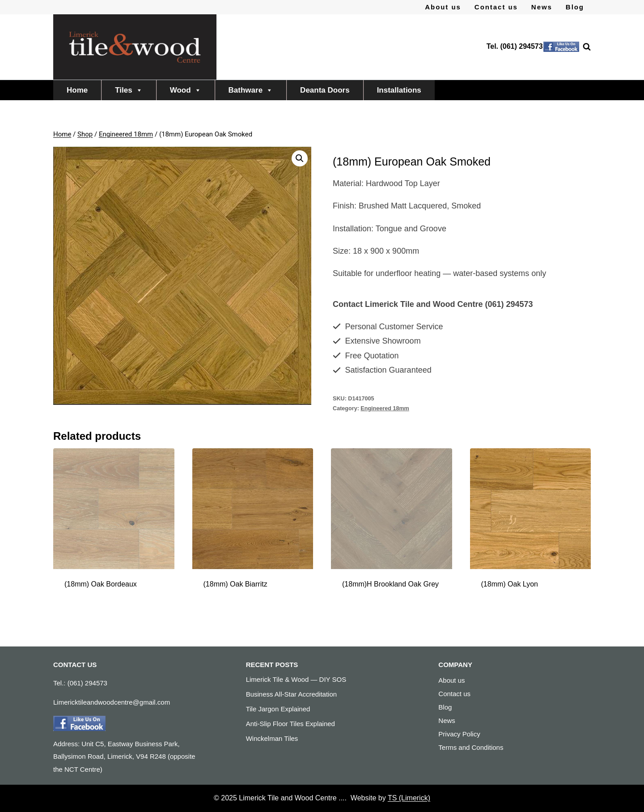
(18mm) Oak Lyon (510, 584)
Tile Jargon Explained (278, 709)
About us (443, 7)
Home (77, 90)
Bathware (251, 90)
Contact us (496, 7)
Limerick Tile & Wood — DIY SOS (296, 679)
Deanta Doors (325, 90)
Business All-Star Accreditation (291, 694)
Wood (186, 90)
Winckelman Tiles (272, 738)
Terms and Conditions (471, 747)
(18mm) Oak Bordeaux (101, 584)
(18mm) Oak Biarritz (235, 584)
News (542, 7)
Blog (575, 7)
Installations (399, 90)
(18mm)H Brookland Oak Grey (390, 584)
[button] (300, 158)
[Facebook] (561, 47)
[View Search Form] (582, 47)
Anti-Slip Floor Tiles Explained (290, 724)
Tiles (129, 90)
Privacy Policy (459, 734)
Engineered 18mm (385, 408)
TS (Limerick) (409, 798)
